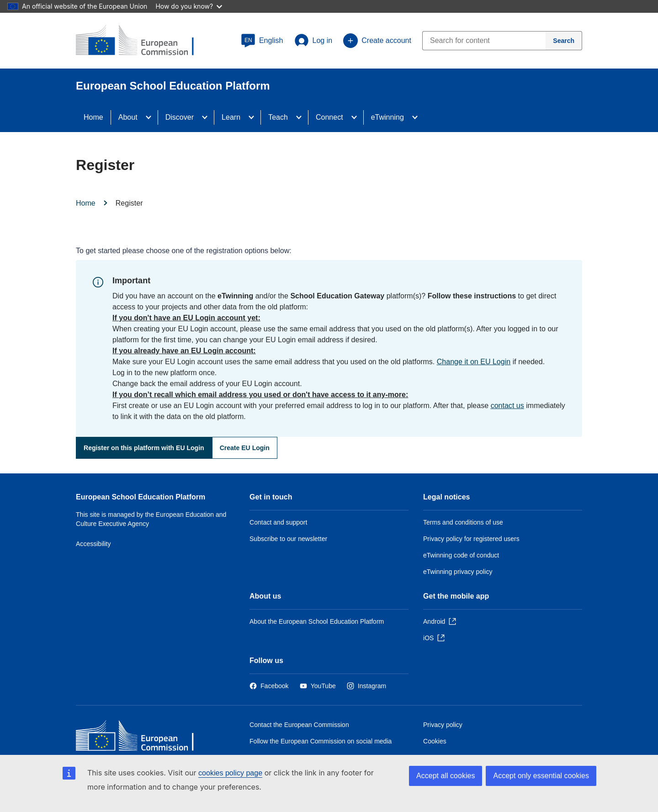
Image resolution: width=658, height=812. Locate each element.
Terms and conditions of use (463, 522)
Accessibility (93, 544)
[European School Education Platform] (142, 41)
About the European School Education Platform (317, 621)
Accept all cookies (446, 776)
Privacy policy (443, 725)
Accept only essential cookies (541, 776)
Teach (278, 117)
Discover (180, 117)
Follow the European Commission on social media (321, 741)
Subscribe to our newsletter (288, 539)
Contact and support (278, 522)
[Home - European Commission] (142, 738)
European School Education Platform (141, 497)
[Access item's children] (151, 117)
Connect (329, 117)
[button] (262, 41)
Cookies (435, 741)
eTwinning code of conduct (461, 555)
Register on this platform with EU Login (144, 448)
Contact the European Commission (299, 725)
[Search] (564, 41)
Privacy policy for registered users (471, 539)
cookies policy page (230, 773)
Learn (231, 117)
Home (93, 117)
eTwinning (387, 117)
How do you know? (189, 6)
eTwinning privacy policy (458, 572)
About (128, 117)
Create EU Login (245, 448)
